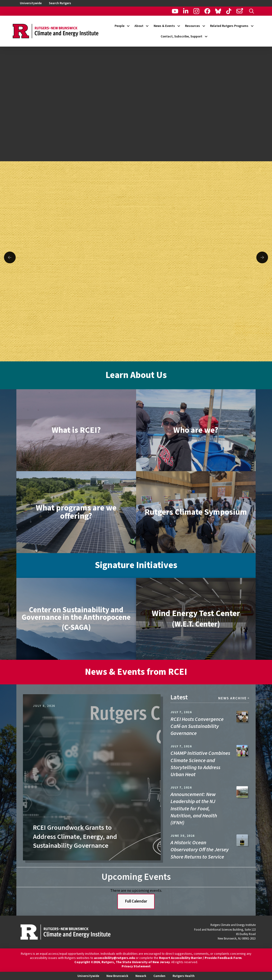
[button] (252, 11)
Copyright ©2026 (87, 962)
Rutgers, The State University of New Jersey (136, 962)
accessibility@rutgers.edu (114, 958)
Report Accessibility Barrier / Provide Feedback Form (200, 958)
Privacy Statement (136, 966)
